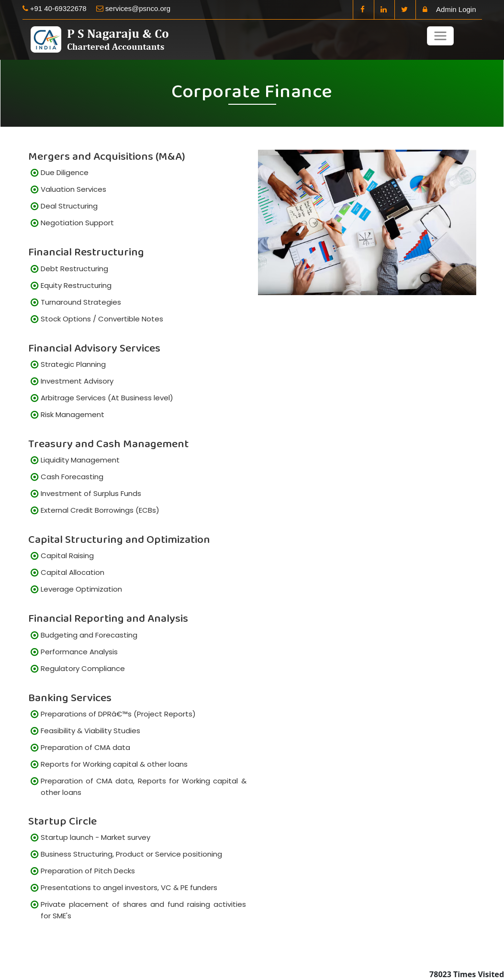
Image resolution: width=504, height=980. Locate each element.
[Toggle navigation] (440, 36)
